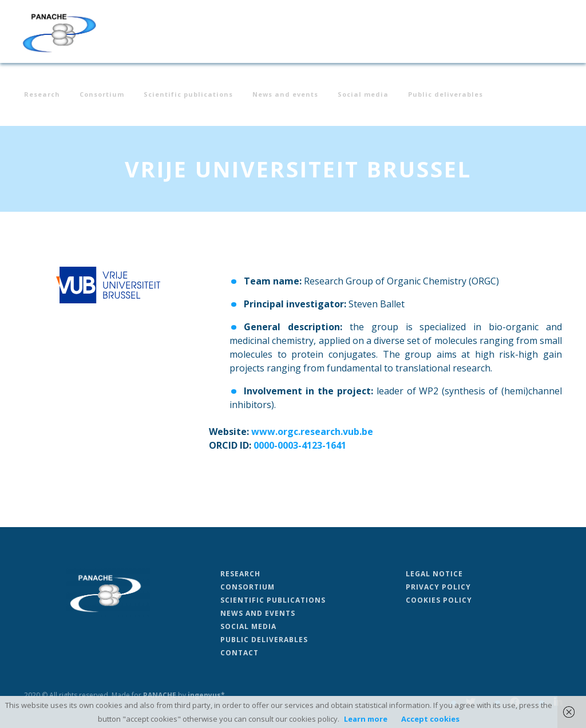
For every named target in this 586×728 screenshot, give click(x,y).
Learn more (366, 719)
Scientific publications (188, 95)
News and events (285, 95)
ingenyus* (206, 695)
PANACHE (160, 695)
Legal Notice (434, 574)
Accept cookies (430, 719)
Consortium (102, 95)
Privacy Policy (438, 587)
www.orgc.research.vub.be (312, 432)
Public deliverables (446, 95)
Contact (239, 653)
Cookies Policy (439, 600)
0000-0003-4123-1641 (300, 445)
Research (42, 95)
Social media (363, 95)
